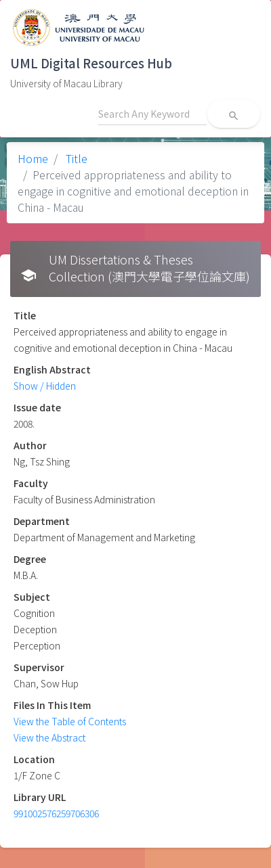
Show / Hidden (45, 386)
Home (33, 158)
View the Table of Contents (70, 721)
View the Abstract (49, 737)
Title (75, 158)
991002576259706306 (56, 813)
